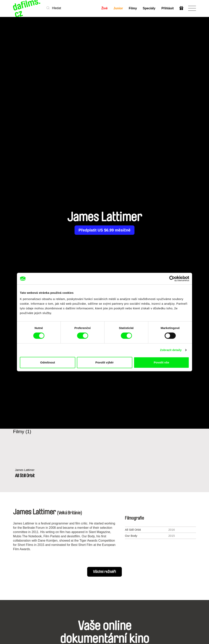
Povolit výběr (104, 362)
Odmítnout (48, 362)
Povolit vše (161, 362)
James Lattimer (25, 470)
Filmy (133, 8)
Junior (118, 8)
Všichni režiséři (104, 572)
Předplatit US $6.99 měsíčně (105, 230)
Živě (104, 8)
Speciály (149, 8)
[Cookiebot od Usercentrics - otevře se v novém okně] (172, 279)
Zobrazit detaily (171, 350)
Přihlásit (167, 8)
